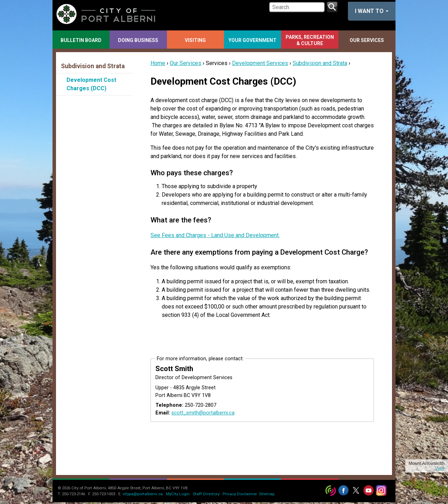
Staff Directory (206, 494)
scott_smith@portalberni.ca (203, 413)
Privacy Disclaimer (240, 494)
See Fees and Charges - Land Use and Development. (215, 235)
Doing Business (138, 40)
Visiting (195, 40)
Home (158, 63)
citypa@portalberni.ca (143, 494)
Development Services (260, 63)
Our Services (367, 40)
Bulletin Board (81, 40)
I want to (372, 11)
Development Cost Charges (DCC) (91, 84)
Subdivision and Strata (320, 63)
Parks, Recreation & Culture (310, 40)
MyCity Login (178, 494)
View (440, 468)
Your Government (253, 40)
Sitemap (267, 494)
